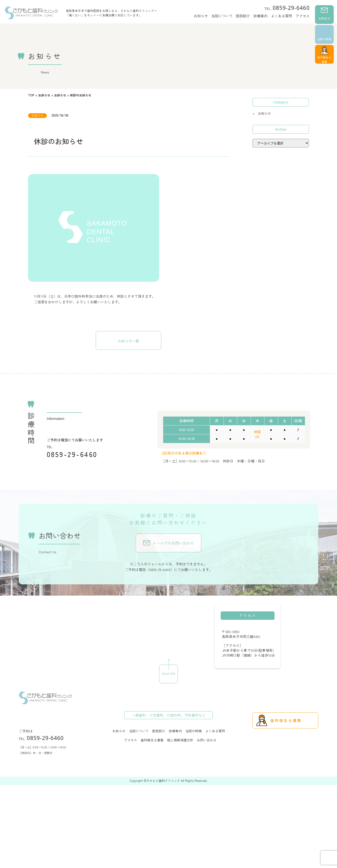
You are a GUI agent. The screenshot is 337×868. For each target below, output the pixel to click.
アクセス (303, 16)
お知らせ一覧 (128, 341)
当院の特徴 (324, 39)
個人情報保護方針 (180, 740)
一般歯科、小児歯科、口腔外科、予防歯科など (169, 715)
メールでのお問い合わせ (173, 543)
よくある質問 (282, 16)
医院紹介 (243, 16)
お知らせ (201, 16)
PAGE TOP (168, 674)
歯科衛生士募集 (324, 59)
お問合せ (324, 18)
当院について (222, 16)
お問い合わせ (207, 740)
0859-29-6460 (287, 8)
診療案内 (260, 16)
